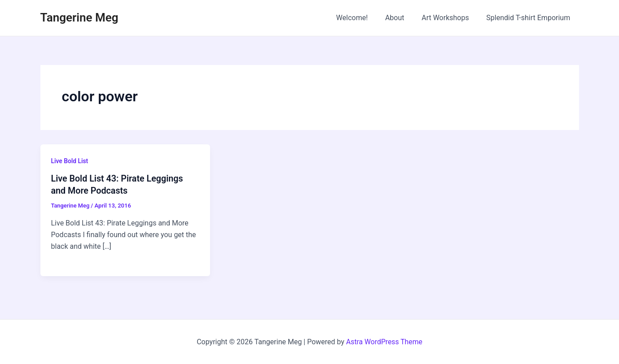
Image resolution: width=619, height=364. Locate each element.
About (402, 18)
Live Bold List (70, 161)
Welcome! (362, 18)
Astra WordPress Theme (384, 341)
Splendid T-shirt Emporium (530, 18)
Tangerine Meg (79, 17)
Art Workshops (450, 18)
